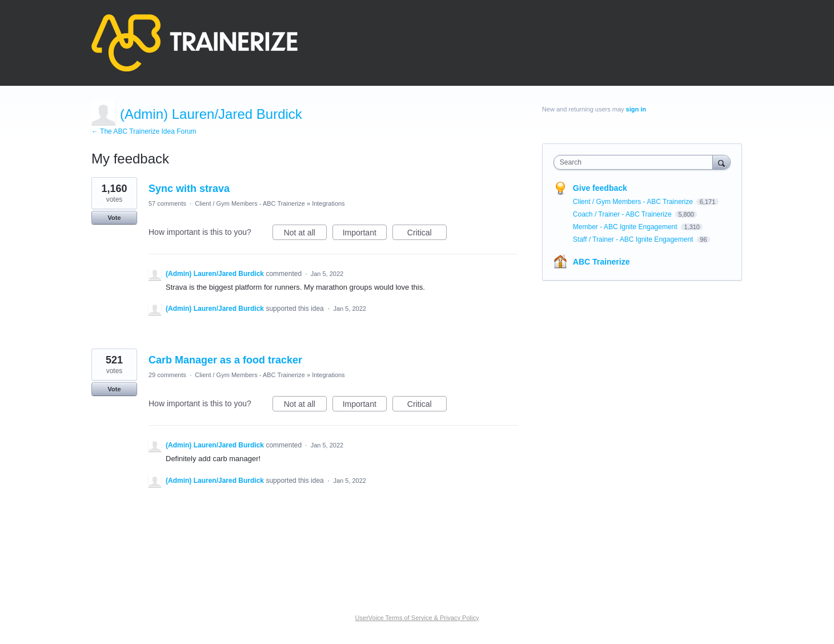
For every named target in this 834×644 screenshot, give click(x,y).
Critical (427, 234)
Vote (114, 218)
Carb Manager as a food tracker (225, 360)
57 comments (167, 203)
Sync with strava (189, 189)
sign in (636, 109)
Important (365, 234)
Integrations (328, 203)
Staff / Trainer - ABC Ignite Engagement (634, 239)
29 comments (167, 375)
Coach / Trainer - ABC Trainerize (623, 214)
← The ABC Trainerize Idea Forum (144, 131)
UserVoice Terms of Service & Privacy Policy (417, 618)
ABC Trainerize (602, 262)
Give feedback (600, 188)
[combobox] (636, 162)
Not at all (305, 234)
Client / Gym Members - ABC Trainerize (250, 203)
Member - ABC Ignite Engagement (626, 227)
